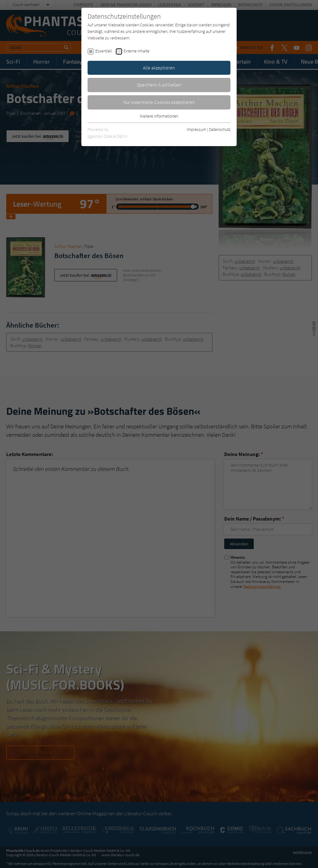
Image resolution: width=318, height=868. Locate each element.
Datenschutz (220, 129)
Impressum (196, 129)
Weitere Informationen (159, 116)
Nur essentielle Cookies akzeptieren (159, 102)
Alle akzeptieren (159, 68)
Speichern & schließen (159, 85)
